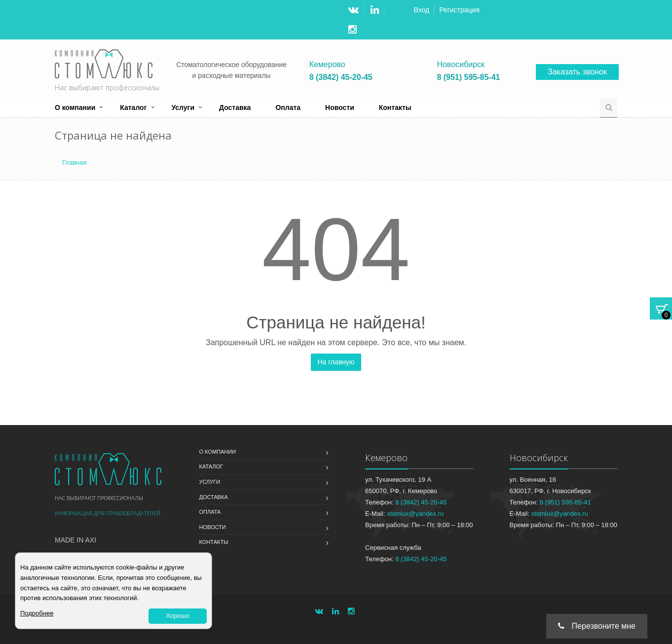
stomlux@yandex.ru (415, 514)
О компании (75, 107)
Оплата (288, 107)
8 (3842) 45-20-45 (341, 77)
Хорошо (178, 616)
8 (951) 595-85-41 (468, 77)
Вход (422, 10)
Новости (340, 107)
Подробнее (37, 613)
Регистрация (459, 10)
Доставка (235, 107)
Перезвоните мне (597, 626)
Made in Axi (75, 540)
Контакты (395, 107)
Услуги (183, 107)
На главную (336, 362)
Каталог (133, 107)
